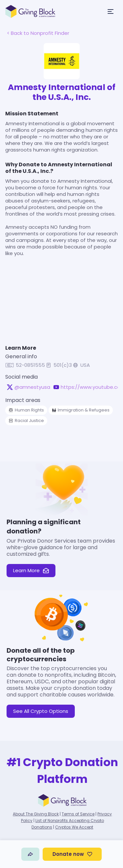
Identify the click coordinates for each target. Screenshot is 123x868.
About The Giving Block (36, 814)
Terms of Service (78, 814)
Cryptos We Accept (74, 827)
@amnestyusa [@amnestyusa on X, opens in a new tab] (32, 387)
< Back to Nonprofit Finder (38, 33)
